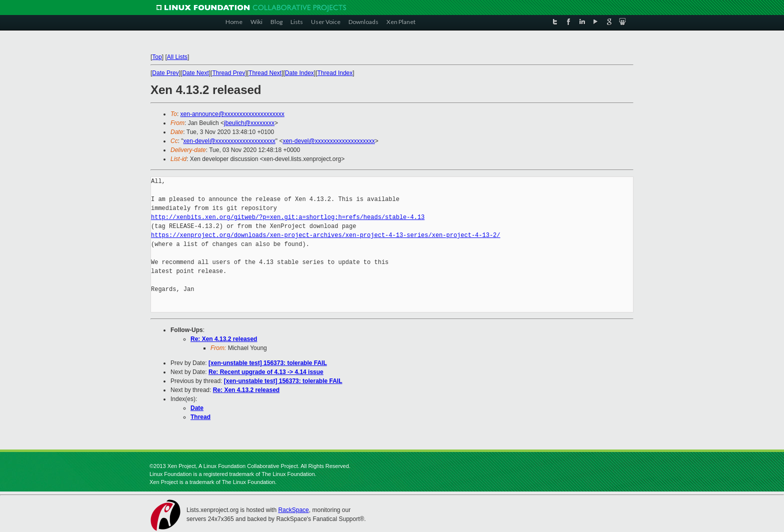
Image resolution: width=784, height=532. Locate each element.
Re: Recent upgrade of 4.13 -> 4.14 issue (266, 372)
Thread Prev (228, 73)
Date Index (299, 73)
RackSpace (293, 510)
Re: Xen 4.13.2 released (224, 339)
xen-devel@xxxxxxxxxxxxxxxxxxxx (229, 141)
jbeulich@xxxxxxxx (249, 123)
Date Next (195, 73)
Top (157, 57)
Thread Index (335, 73)
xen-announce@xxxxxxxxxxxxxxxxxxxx (232, 114)
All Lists (177, 57)
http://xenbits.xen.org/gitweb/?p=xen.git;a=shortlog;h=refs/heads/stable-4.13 (288, 217)
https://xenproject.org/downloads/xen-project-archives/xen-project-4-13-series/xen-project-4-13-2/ (325, 235)
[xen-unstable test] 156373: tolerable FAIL (268, 363)
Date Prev (165, 73)
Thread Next (265, 73)
